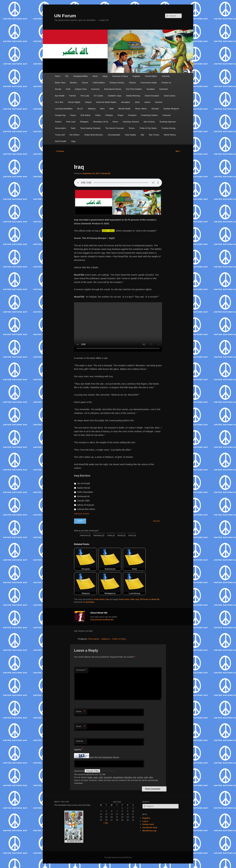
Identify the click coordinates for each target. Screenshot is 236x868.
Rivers (115, 122)
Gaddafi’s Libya (115, 96)
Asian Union (99, 599)
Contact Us (166, 83)
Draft (68, 89)
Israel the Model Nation (106, 102)
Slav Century (149, 122)
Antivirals (166, 76)
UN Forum (65, 16)
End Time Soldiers (134, 89)
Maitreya (92, 109)
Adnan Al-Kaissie (84, 505)
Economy (95, 89)
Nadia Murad (82, 488)
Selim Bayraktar (84, 492)
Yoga (73, 141)
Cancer (85, 83)
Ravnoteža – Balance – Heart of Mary (107, 639)
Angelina (136, 76)
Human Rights (74, 102)
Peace (73, 115)
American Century (120, 76)
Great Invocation (152, 96)
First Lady (85, 96)
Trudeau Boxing (168, 128)
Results (157, 521)
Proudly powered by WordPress (118, 857)
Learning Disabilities (64, 109)
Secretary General (131, 122)
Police (98, 115)
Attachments (79, 771)
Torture (132, 128)
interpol (88, 102)
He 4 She (59, 102)
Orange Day (60, 115)
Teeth (73, 128)
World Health (61, 141)
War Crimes (154, 135)
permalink (90, 602)
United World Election (94, 135)
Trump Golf (60, 135)
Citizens (132, 83)
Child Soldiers (99, 83)
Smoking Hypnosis (168, 122)
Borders (74, 83)
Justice (147, 102)
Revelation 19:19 (101, 122)
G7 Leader (99, 96)
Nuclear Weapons (171, 109)
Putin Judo (71, 122)
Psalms (58, 122)
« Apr (106, 823)
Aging (105, 76)
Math (111, 109)
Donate (58, 89)
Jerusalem (126, 102)
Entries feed (148, 824)
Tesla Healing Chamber (90, 128)
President (132, 115)
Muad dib (106, 173)
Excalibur (151, 89)
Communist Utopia (149, 83)
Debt (133, 599)
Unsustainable (114, 135)
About (95, 76)
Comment (81, 670)
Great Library (170, 96)
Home (58, 76)
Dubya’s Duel (81, 89)
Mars (102, 109)
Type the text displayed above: (104, 757)
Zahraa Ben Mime (85, 509)
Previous (59, 151)
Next (179, 151)
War (142, 135)
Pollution (109, 115)
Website (80, 741)
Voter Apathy (130, 135)
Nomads (155, 109)
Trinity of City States (148, 128)
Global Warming (133, 96)
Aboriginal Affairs (80, 76)
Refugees (84, 122)
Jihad (137, 102)
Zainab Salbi (82, 501)
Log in (145, 821)
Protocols (167, 115)
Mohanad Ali (82, 496)
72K (67, 76)
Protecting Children (150, 115)
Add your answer (82, 514)
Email (81, 726)
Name (81, 712)
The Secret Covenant (115, 128)
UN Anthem (74, 135)
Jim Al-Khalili (82, 483)
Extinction (164, 89)
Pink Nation (85, 115)
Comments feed (150, 827)
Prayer (120, 115)
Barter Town (60, 83)
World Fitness (170, 135)
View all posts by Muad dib (103, 620)
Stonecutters (60, 128)
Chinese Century (117, 83)
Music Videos (141, 109)
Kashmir (159, 102)
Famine (72, 96)
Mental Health (124, 109)
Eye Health (60, 96)
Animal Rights (151, 76)
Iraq (107, 599)
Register (146, 818)
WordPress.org (149, 831)
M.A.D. (80, 109)
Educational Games (113, 89)
